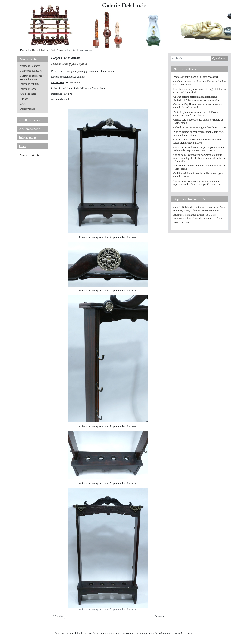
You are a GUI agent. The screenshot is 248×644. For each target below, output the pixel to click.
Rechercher (220, 59)
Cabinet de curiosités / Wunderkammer (32, 77)
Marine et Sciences (30, 66)
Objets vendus (27, 109)
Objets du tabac (28, 89)
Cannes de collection (31, 71)
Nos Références (29, 120)
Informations (28, 137)
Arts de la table (28, 94)
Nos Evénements (30, 129)
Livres (23, 104)
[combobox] (191, 59)
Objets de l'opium (29, 84)
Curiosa (24, 99)
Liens (22, 146)
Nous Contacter (30, 155)
